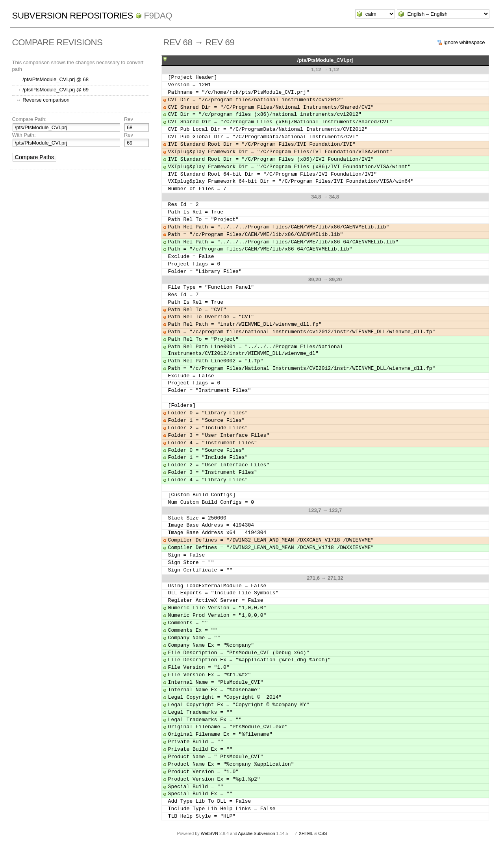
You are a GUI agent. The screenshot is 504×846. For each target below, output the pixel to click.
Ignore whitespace (464, 42)
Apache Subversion (257, 833)
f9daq (158, 16)
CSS (322, 833)
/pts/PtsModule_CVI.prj (325, 60)
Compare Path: (29, 119)
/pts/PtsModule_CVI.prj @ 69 (56, 90)
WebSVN (209, 833)
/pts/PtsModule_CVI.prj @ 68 (56, 79)
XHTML (306, 833)
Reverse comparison (46, 100)
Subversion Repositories (73, 16)
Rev (129, 119)
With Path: (24, 135)
